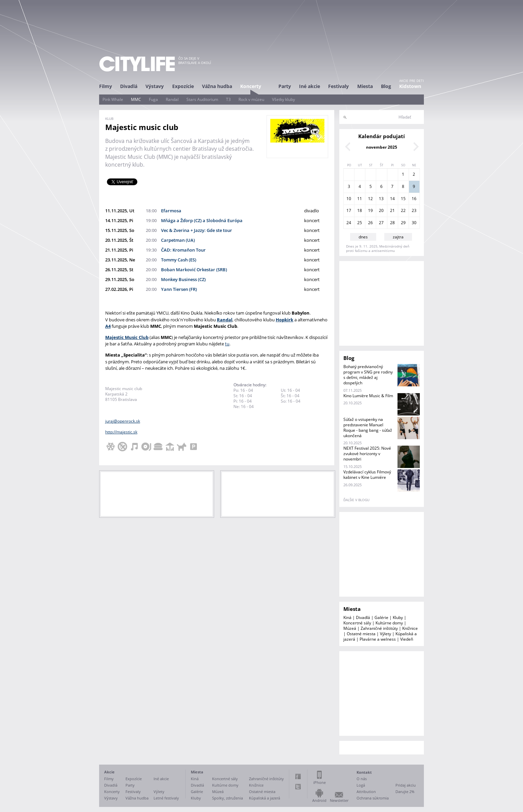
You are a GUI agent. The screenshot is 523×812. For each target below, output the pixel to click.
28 (392, 223)
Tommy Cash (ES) (179, 260)
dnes (363, 237)
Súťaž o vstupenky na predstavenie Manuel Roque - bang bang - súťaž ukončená (368, 428)
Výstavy (155, 86)
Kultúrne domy (389, 623)
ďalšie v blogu (356, 500)
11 (360, 199)
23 (414, 210)
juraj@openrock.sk (123, 421)
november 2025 (382, 147)
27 (381, 223)
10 (349, 199)
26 (370, 223)
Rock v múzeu (251, 99)
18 (360, 210)
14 (392, 199)
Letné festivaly (166, 798)
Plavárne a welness (378, 639)
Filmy (106, 86)
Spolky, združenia (228, 798)
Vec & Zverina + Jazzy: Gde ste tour (197, 230)
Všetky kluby (283, 99)
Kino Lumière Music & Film (368, 396)
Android (319, 800)
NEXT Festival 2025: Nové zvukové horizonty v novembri (367, 454)
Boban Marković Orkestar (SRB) (194, 270)
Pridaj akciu (406, 785)
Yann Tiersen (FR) (179, 289)
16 (414, 199)
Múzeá (350, 628)
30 (414, 223)
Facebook (298, 776)
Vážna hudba (217, 86)
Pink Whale (113, 99)
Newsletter (339, 800)
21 (392, 210)
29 (403, 223)
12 (370, 199)
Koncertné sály (357, 623)
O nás (362, 779)
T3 (228, 99)
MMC (136, 99)
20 (381, 210)
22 (403, 210)
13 (381, 199)
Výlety (385, 634)
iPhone (320, 782)
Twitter (298, 787)
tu (227, 344)
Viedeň (407, 639)
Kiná (347, 617)
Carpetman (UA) (178, 240)
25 (360, 223)
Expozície (183, 86)
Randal (172, 99)
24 (349, 223)
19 (370, 210)
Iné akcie (310, 86)
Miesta (365, 86)
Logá (361, 785)
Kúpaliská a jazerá (265, 798)
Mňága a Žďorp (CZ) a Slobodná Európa (202, 220)
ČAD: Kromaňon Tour (183, 250)
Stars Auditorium (202, 99)
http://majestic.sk (121, 432)
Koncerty (251, 86)
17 (349, 210)
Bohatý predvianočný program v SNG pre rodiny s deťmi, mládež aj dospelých (368, 375)
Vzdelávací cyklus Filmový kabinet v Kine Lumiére (367, 475)
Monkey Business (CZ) (183, 279)
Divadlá (129, 86)
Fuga (153, 99)
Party (285, 86)
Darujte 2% (405, 792)
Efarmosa (171, 211)
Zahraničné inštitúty (379, 628)
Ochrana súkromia (373, 798)
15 (403, 199)
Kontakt (364, 772)
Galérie (381, 617)
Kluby (398, 617)
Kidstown (410, 86)
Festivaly (338, 86)
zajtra (398, 237)
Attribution (366, 792)
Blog (386, 86)
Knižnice (410, 628)
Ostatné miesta (361, 634)
